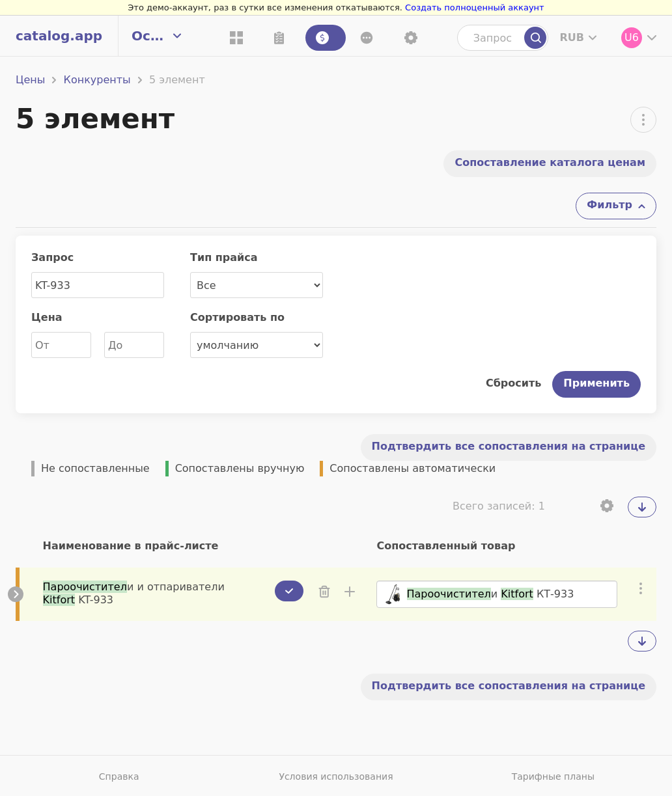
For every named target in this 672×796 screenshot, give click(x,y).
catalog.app (59, 36)
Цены (30, 80)
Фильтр (609, 205)
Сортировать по (237, 317)
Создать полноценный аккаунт (475, 7)
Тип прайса (224, 257)
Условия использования (336, 776)
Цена (47, 317)
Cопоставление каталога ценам (550, 162)
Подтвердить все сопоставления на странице (509, 446)
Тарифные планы (553, 776)
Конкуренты (97, 80)
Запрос (52, 257)
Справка (119, 776)
